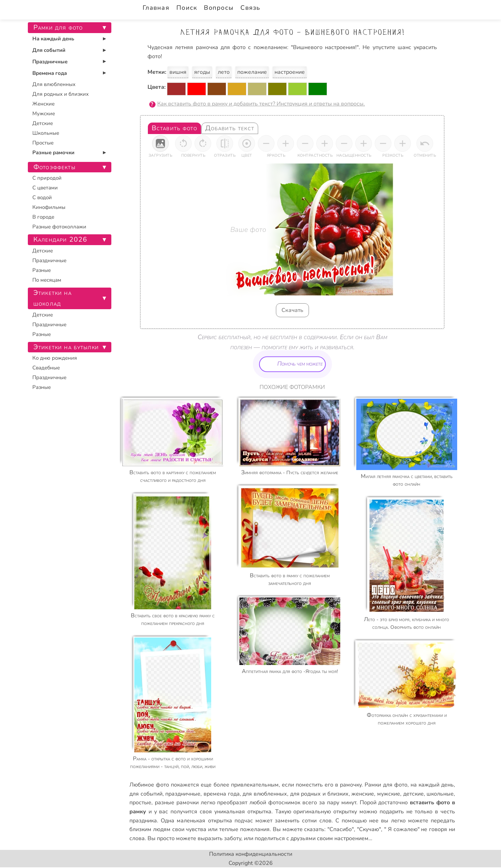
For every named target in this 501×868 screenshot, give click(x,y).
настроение (290, 72)
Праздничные (50, 62)
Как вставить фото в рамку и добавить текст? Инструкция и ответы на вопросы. (261, 104)
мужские (389, 794)
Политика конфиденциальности (251, 854)
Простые (43, 143)
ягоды (202, 72)
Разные (42, 270)
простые (140, 803)
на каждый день (432, 785)
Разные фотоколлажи (59, 227)
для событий (146, 794)
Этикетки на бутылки (66, 347)
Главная (156, 8)
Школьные (46, 133)
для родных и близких (319, 794)
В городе (43, 217)
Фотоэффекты (54, 167)
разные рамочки (177, 803)
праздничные (183, 794)
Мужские (44, 114)
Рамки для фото (386, 785)
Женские (43, 104)
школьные (440, 794)
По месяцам (47, 280)
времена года (222, 794)
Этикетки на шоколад (53, 298)
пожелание (252, 72)
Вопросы (219, 8)
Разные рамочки (53, 153)
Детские (43, 123)
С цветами (45, 188)
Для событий (49, 50)
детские (413, 794)
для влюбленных (265, 794)
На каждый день (53, 39)
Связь (250, 8)
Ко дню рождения (55, 358)
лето (224, 72)
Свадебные (46, 368)
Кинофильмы (49, 207)
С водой (42, 197)
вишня (178, 72)
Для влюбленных (54, 84)
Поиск (187, 8)
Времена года (50, 73)
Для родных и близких (61, 94)
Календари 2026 (60, 240)
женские (363, 794)
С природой (47, 178)
